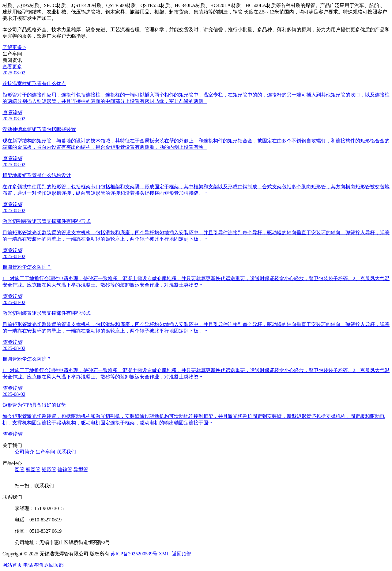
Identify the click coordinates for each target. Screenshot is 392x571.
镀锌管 (65, 470)
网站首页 (12, 565)
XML (164, 554)
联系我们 (66, 452)
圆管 (20, 470)
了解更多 (14, 47)
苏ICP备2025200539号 (134, 554)
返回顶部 (182, 554)
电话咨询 (33, 565)
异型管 (81, 470)
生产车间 (45, 452)
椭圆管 (33, 470)
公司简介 (24, 452)
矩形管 (49, 470)
